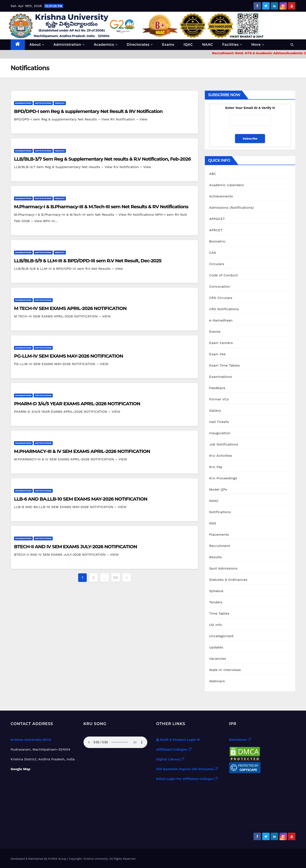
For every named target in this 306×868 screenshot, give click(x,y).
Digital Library (170, 759)
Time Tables (219, 613)
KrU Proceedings (223, 478)
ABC (213, 174)
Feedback (217, 388)
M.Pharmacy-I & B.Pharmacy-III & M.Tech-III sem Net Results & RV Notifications (101, 207)
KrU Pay (216, 467)
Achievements (221, 196)
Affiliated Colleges (174, 749)
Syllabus (216, 591)
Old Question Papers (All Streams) (187, 769)
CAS (212, 253)
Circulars (217, 264)
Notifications (43, 103)
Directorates (140, 45)
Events (215, 332)
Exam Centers (221, 343)
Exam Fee (217, 354)
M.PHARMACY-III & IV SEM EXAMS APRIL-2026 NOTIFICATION (82, 451)
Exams (168, 45)
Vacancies (217, 659)
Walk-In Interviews (225, 670)
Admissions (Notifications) (231, 208)
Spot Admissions (223, 568)
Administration (69, 45)
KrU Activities (221, 456)
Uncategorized (221, 636)
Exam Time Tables (224, 365)
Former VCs (219, 399)
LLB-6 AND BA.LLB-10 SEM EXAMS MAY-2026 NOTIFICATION (81, 499)
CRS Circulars (221, 298)
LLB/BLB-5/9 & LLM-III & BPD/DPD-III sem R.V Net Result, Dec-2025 (88, 261)
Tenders (216, 602)
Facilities (232, 45)
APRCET (216, 230)
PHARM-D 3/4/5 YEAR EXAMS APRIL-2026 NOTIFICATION (77, 404)
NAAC (208, 45)
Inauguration (220, 433)
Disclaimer (240, 740)
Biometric (217, 241)
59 (116, 577)
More (258, 45)
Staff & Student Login (178, 740)
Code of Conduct (223, 275)
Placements (219, 535)
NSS (213, 523)
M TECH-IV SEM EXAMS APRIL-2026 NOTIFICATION (70, 308)
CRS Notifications (224, 309)
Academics (106, 45)
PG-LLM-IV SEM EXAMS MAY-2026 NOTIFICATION (69, 356)
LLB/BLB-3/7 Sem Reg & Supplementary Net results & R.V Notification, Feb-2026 (102, 159)
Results (60, 103)
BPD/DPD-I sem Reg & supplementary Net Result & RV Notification (88, 111)
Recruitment (220, 546)
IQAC (188, 45)
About (37, 45)
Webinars (217, 681)
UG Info (215, 625)
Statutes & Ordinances (228, 580)
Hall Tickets (219, 422)
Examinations (23, 103)
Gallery (215, 410)
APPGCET (217, 219)
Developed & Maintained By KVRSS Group (39, 859)
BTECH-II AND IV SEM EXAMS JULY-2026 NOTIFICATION (76, 547)
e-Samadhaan (221, 320)
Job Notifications (224, 444)
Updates (216, 647)
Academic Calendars (226, 185)
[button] (292, 45)
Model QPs (218, 489)
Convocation (220, 286)
